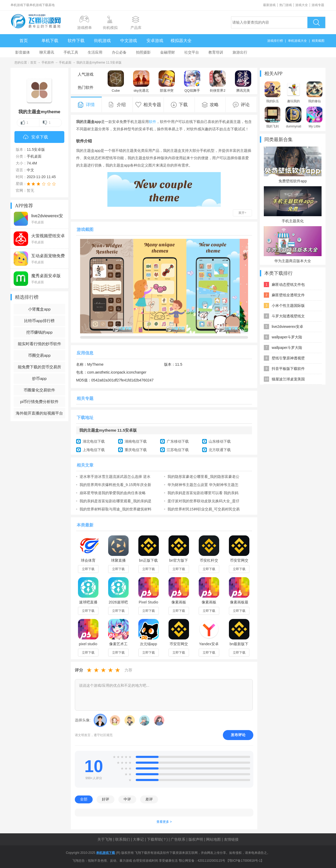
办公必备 (119, 52)
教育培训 (216, 52)
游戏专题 (318, 5)
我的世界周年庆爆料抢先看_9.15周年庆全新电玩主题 (115, 485)
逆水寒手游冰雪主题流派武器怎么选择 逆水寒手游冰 (115, 477)
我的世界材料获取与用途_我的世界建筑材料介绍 (115, 509)
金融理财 (167, 52)
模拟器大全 (181, 41)
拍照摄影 (143, 52)
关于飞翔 (105, 839)
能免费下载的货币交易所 (40, 367)
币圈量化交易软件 (39, 390)
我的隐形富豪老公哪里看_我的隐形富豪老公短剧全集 (203, 477)
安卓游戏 (155, 41)
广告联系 (178, 839)
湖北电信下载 (94, 441)
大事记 (138, 839)
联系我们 (123, 839)
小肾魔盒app (39, 309)
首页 (24, 41)
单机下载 (50, 41)
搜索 (316, 22)
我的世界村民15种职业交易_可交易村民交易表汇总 (204, 509)
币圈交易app (39, 355)
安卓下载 (36, 137)
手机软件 (48, 63)
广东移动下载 (178, 441)
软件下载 (76, 41)
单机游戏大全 (297, 41)
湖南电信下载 (136, 441)
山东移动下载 (220, 441)
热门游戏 (286, 5)
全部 (84, 799)
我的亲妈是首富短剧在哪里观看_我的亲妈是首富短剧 (115, 501)
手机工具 (71, 52)
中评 (127, 799)
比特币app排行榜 (39, 321)
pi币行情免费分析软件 (40, 402)
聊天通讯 (47, 52)
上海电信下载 (94, 450)
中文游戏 (129, 41)
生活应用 (95, 52)
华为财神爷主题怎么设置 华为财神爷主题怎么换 (203, 485)
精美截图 (318, 41)
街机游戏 (102, 41)
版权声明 (196, 839)
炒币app (39, 378)
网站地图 (213, 839)
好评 (106, 799)
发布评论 (238, 735)
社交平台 (192, 52)
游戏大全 (302, 5)
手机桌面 (65, 63)
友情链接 (231, 839)
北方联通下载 (220, 450)
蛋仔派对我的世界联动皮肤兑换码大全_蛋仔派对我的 (203, 501)
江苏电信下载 (178, 450)
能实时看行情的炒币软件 (40, 344)
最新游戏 (269, 5)
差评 (149, 799)
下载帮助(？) (157, 839)
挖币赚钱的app (39, 332)
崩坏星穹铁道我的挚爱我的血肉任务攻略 (113, 493)
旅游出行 (240, 52)
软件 (153, 122)
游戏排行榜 (275, 41)
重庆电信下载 (136, 450)
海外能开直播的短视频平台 (39, 413)
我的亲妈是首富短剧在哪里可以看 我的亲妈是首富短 (203, 493)
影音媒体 (23, 52)
